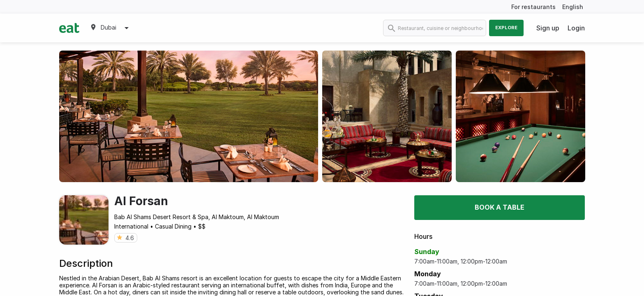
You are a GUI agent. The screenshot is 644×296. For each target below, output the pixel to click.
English (573, 7)
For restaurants (533, 7)
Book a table (500, 207)
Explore (506, 28)
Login (576, 28)
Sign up (548, 28)
